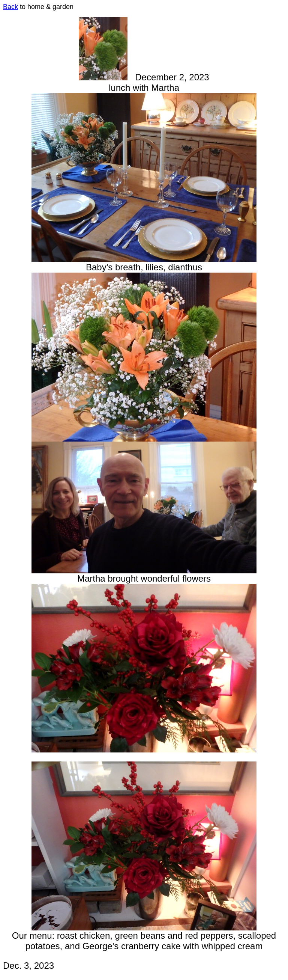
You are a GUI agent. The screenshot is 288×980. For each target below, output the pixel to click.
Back (10, 7)
